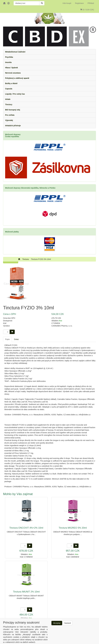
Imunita (8, 62)
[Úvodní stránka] (19, 259)
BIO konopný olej (13, 110)
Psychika (9, 57)
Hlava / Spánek (12, 68)
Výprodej (9, 120)
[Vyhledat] (42, 3)
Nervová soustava (13, 73)
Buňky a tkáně (11, 83)
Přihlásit (91, 3)
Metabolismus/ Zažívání (15, 52)
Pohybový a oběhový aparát (17, 78)
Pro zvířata (10, 115)
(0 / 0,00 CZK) (87, 10)
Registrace (79, 3)
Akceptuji (57, 623)
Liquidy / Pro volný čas (15, 94)
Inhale (8, 99)
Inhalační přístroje (13, 126)
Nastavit (68, 623)
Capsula (9, 89)
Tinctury (9, 104)
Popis (7, 339)
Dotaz (16, 339)
